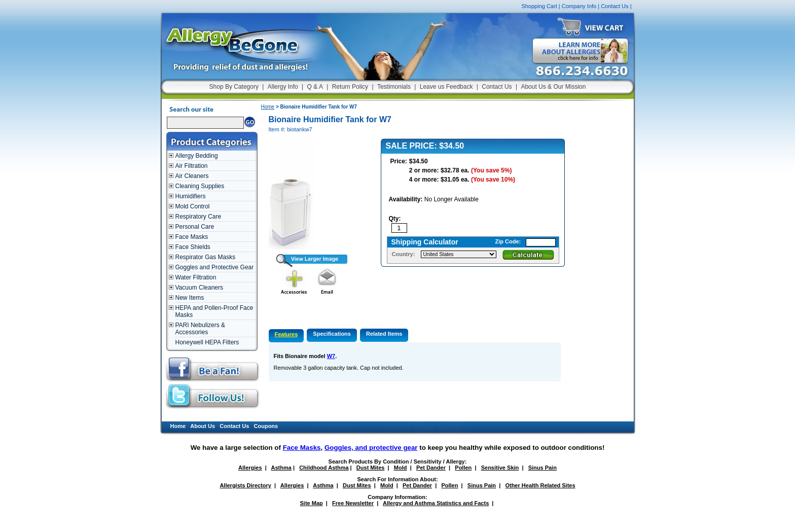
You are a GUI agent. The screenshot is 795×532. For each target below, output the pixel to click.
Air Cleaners (192, 176)
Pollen (463, 468)
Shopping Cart (539, 6)
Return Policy (350, 87)
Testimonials (394, 87)
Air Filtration (192, 166)
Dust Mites (371, 468)
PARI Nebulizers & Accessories (200, 329)
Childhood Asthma (324, 468)
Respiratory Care (198, 217)
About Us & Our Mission (553, 87)
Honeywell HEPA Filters (207, 342)
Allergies (250, 468)
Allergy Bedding (197, 156)
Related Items (384, 334)
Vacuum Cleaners (200, 288)
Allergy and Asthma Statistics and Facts (436, 503)
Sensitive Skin (500, 468)
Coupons (266, 426)
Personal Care (195, 227)
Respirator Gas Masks (206, 257)
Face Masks (192, 237)
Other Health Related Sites (540, 485)
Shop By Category (234, 87)
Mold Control (193, 206)
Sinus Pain (543, 468)
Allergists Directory (245, 485)
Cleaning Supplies (200, 186)
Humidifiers (191, 196)
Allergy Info (283, 87)
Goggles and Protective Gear (215, 267)
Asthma (281, 468)
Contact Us (615, 6)
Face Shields (193, 247)
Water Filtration (196, 277)
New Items (190, 298)
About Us (203, 426)
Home (268, 107)
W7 (331, 356)
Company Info (579, 6)
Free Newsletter (353, 503)
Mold (401, 468)
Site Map (312, 503)
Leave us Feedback (446, 87)
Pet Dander (431, 468)
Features (286, 334)
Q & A (315, 87)
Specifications (332, 334)
